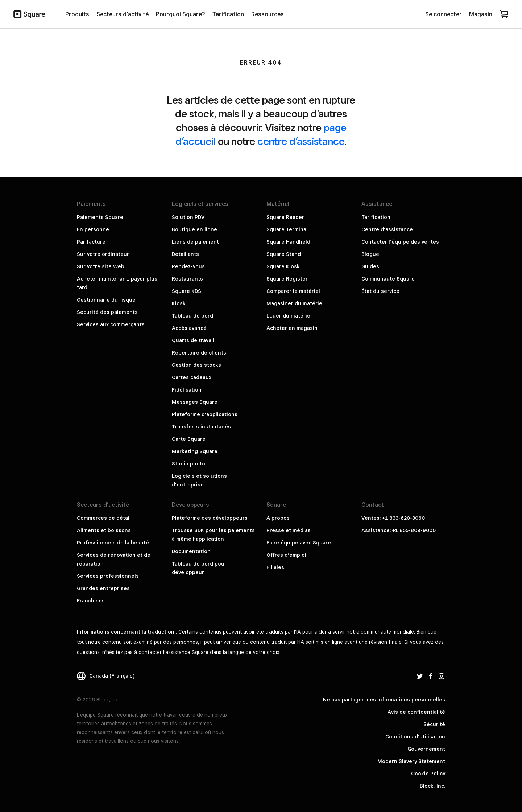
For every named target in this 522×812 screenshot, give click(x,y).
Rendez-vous (188, 266)
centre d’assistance (301, 141)
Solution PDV (188, 217)
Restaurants (187, 279)
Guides (370, 266)
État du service (380, 291)
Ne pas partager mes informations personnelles (384, 700)
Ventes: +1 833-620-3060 (393, 518)
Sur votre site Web (101, 266)
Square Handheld (288, 242)
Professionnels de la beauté (113, 543)
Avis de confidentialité (416, 712)
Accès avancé (189, 328)
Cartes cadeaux (192, 377)
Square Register (287, 279)
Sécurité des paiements (107, 312)
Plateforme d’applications (205, 414)
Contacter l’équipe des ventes (400, 242)
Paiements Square (100, 217)
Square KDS (187, 291)
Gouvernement (426, 749)
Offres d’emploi (286, 555)
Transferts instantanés (201, 427)
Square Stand (284, 254)
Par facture (91, 242)
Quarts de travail (193, 340)
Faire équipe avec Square (299, 543)
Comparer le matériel (293, 291)
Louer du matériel (289, 316)
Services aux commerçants (111, 324)
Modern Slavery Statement (411, 761)
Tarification (376, 217)
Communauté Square (388, 279)
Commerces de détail (104, 518)
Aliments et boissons (104, 530)
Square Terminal (287, 229)
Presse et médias (289, 530)
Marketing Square (195, 451)
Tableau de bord (192, 316)
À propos (278, 518)
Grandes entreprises (103, 588)
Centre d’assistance (387, 229)
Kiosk (179, 303)
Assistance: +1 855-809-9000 (399, 530)
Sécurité (434, 724)
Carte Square (189, 439)
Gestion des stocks (196, 365)
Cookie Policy (428, 774)
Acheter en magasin (292, 328)
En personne (93, 229)
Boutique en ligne (194, 229)
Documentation (191, 551)
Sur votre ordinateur (103, 254)
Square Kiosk (283, 266)
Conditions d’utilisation (415, 737)
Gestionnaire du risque (106, 300)
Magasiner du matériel (295, 303)
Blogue (370, 254)
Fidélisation (187, 390)
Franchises (91, 601)
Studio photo (188, 464)
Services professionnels (108, 576)
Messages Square (195, 402)
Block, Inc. (432, 786)
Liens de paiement (195, 242)
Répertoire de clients (199, 353)
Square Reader (285, 217)
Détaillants (185, 254)
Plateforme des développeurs (210, 518)
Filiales (275, 567)
